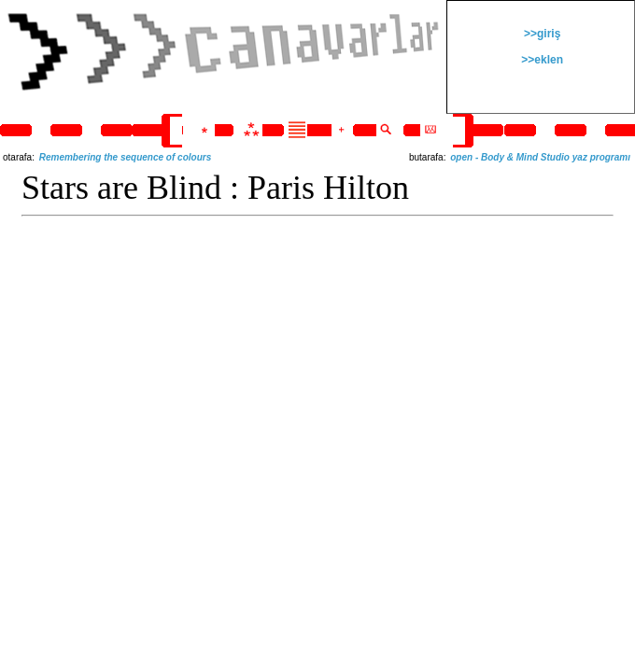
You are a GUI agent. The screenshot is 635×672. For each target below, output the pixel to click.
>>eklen (541, 60)
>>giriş (541, 34)
